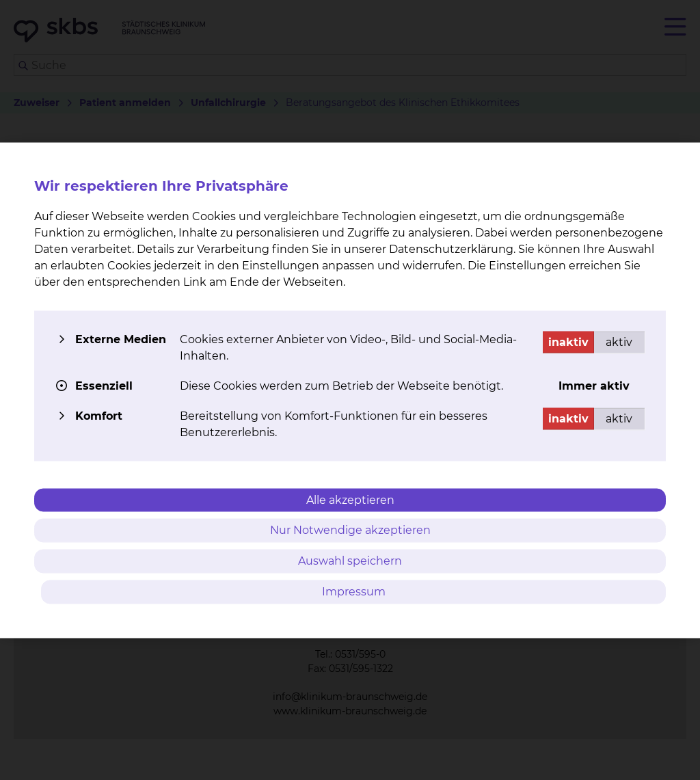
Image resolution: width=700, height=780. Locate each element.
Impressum (354, 591)
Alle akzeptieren (350, 499)
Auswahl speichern (350, 561)
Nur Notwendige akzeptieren (350, 530)
